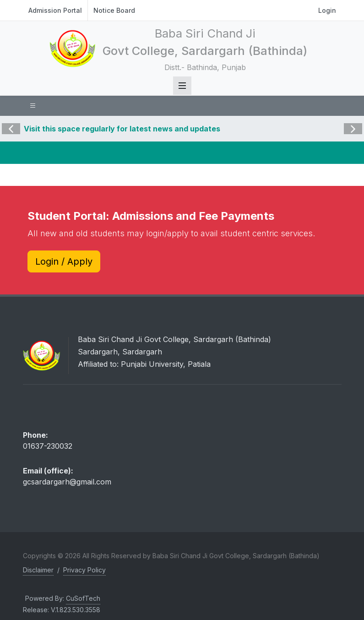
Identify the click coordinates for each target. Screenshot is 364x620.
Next (352, 122)
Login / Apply (64, 261)
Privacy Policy (84, 570)
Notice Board (114, 10)
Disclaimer (38, 570)
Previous (11, 122)
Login (327, 10)
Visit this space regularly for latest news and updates (122, 129)
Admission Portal (55, 10)
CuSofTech (83, 598)
